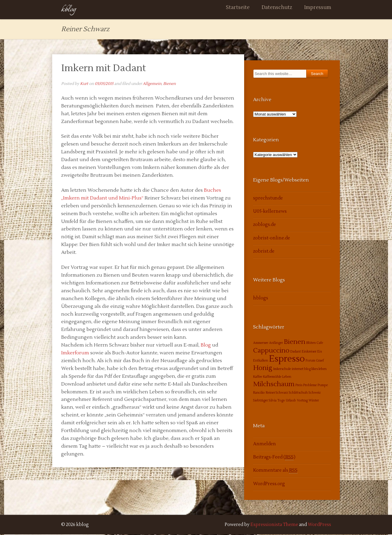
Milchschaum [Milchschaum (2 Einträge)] (274, 385)
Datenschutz (277, 10)
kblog (69, 10)
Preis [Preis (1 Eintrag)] (299, 386)
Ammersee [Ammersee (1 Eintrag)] (261, 344)
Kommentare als (275, 471)
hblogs (261, 299)
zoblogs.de (265, 225)
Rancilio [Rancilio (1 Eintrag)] (259, 394)
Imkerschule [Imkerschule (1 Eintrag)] (282, 370)
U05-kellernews (270, 212)
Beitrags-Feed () (274, 458)
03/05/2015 (104, 84)
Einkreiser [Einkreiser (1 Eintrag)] (309, 352)
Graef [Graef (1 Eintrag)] (320, 361)
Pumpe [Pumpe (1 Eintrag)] (323, 386)
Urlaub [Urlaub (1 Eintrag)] (291, 401)
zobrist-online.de (272, 239)
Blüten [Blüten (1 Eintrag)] (311, 344)
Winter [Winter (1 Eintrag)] (314, 401)
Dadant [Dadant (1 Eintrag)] (296, 352)
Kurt (84, 84)
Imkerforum (75, 353)
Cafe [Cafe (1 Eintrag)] (320, 344)
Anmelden (265, 445)
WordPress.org (269, 484)
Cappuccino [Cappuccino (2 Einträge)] (271, 351)
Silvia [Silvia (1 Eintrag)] (273, 401)
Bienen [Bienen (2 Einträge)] (295, 343)
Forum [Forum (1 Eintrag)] (310, 361)
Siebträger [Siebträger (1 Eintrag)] (260, 401)
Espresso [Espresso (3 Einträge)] (287, 360)
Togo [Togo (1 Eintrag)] (281, 401)
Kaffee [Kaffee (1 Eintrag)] (258, 377)
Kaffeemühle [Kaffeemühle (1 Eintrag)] (272, 377)
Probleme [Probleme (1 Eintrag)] (310, 386)
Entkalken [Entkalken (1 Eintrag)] (261, 361)
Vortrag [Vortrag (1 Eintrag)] (302, 401)
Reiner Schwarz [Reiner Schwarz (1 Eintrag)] (277, 394)
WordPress (319, 525)
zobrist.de (264, 252)
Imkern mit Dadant (104, 69)
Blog (206, 346)
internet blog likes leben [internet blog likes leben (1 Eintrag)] (309, 370)
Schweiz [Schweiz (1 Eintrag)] (315, 394)
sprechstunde (268, 199)
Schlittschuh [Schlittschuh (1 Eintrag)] (298, 394)
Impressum (318, 10)
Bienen (169, 84)
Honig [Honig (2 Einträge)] (263, 369)
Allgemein (152, 84)
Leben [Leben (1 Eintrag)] (287, 377)
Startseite (238, 10)
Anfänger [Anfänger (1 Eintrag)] (276, 344)
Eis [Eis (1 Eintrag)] (320, 352)
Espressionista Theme (274, 525)
